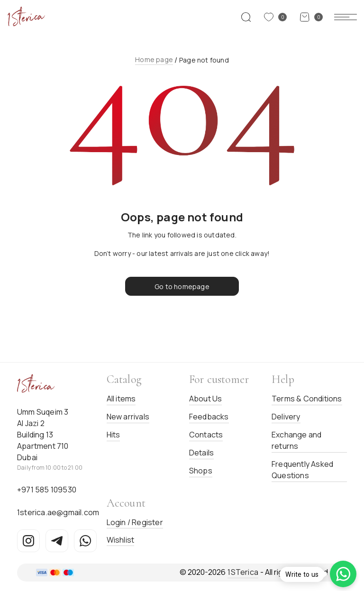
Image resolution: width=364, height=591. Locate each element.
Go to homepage (182, 286)
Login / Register (135, 522)
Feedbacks (209, 417)
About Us (206, 399)
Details (201, 453)
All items (121, 399)
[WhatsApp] (85, 541)
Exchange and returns (296, 440)
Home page (154, 59)
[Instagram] (28, 541)
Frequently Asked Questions (302, 470)
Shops (201, 471)
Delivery (286, 417)
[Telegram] (57, 541)
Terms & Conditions (307, 399)
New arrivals (128, 417)
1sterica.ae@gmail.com (58, 512)
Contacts (206, 435)
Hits (114, 435)
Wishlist (121, 540)
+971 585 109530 (47, 490)
